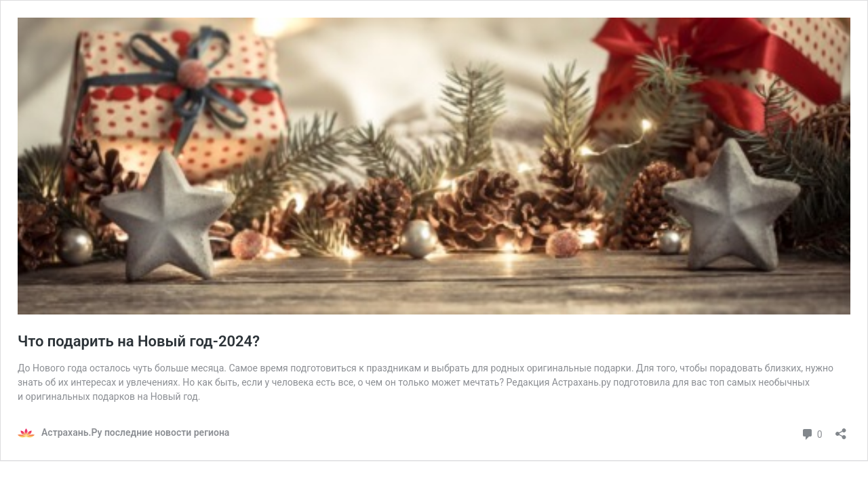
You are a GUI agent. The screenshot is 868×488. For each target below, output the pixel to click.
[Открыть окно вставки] (841, 429)
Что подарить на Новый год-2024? (139, 341)
